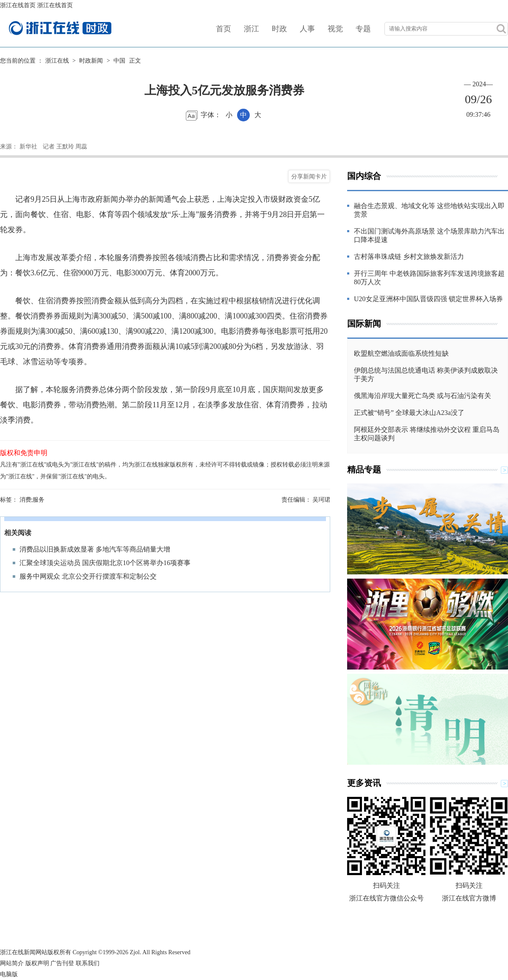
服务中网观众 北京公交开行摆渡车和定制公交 (88, 576)
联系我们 (88, 963)
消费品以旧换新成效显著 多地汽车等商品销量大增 (95, 549)
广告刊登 (62, 963)
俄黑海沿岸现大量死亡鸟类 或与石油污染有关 (422, 396)
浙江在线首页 (18, 5)
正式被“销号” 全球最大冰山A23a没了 (409, 413)
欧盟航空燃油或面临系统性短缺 (401, 353)
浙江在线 (57, 61)
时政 (279, 29)
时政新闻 (91, 61)
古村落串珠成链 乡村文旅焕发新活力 (409, 257)
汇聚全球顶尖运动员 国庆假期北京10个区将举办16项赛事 (105, 563)
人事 (307, 29)
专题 (363, 29)
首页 (224, 29)
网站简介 (12, 963)
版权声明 (37, 963)
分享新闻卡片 (309, 176)
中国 (119, 61)
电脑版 (9, 974)
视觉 (335, 29)
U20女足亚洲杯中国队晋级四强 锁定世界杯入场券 (428, 299)
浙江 (251, 29)
